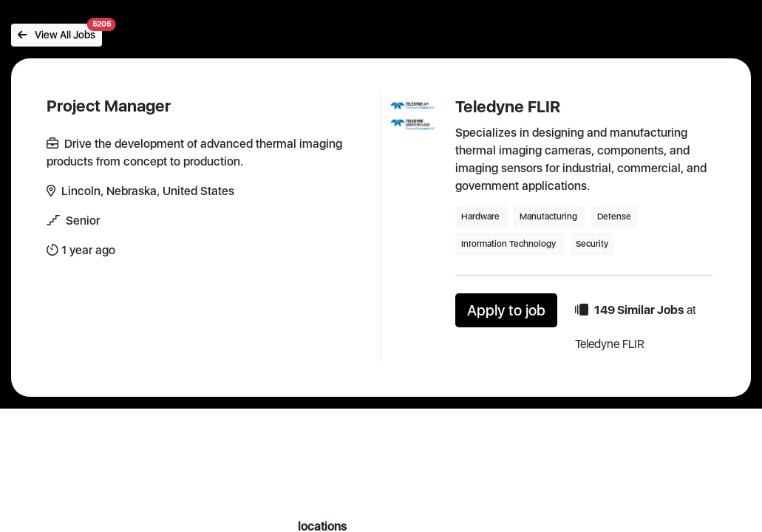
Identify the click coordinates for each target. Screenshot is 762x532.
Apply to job (506, 310)
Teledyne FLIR (508, 106)
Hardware (482, 216)
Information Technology (510, 244)
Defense (614, 216)
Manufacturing (550, 216)
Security (592, 244)
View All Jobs (60, 32)
